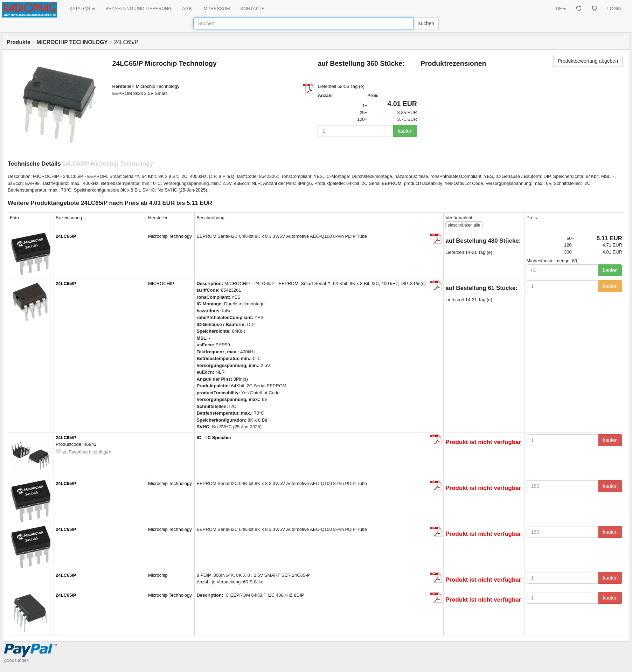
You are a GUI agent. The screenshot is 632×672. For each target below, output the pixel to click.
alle (464, 225)
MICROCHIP (161, 283)
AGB (187, 9)
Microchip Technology (158, 86)
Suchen (426, 23)
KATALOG (82, 9)
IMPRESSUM (216, 9)
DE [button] (561, 9)
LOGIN (614, 9)
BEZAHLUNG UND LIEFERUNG (138, 9)
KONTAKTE (253, 9)
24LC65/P (66, 236)
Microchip (158, 575)
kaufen (405, 131)
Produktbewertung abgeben (588, 61)
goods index (16, 660)
